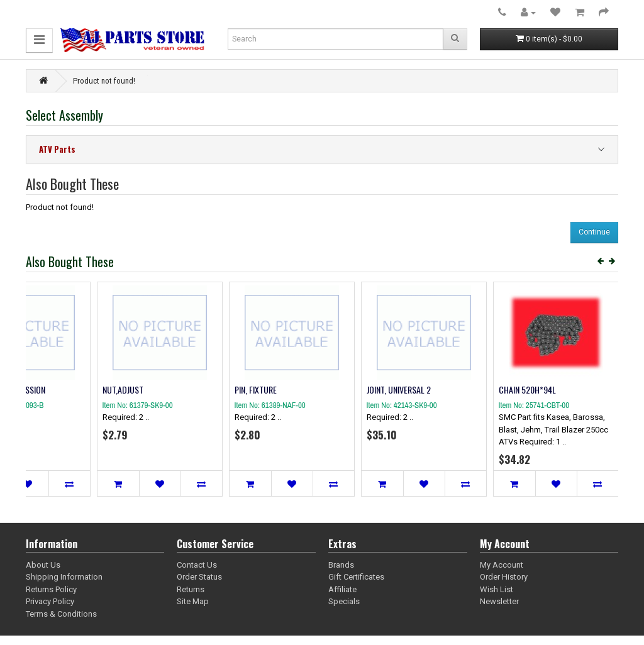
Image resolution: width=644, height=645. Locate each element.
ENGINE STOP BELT (326, 389)
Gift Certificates (356, 577)
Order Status (199, 577)
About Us (43, 565)
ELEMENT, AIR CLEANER (69, 389)
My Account (502, 565)
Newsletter (499, 601)
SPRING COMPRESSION (465, 389)
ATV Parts (57, 149)
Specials (344, 601)
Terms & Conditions (61, 614)
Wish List (497, 589)
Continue (594, 232)
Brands (341, 565)
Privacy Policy (50, 601)
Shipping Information (64, 577)
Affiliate (342, 589)
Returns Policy (51, 589)
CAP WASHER (186, 389)
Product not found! (104, 81)
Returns (191, 589)
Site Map (193, 601)
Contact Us (197, 565)
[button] (39, 41)
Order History (504, 577)
